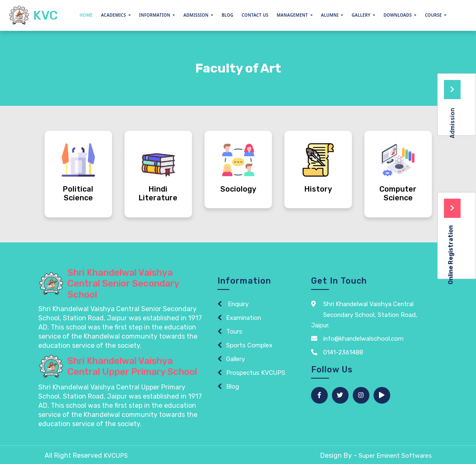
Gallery (236, 359)
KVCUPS (116, 456)
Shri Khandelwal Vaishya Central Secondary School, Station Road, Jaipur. (365, 315)
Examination (244, 318)
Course (434, 15)
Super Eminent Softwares (395, 456)
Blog (227, 15)
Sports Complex (249, 345)
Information (155, 15)
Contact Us (255, 15)
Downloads (398, 15)
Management (293, 15)
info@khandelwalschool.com (358, 339)
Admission (196, 15)
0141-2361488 (337, 352)
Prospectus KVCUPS (256, 373)
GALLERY (361, 15)
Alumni (330, 15)
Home (86, 15)
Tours (234, 332)
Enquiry (238, 304)
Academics (114, 15)
